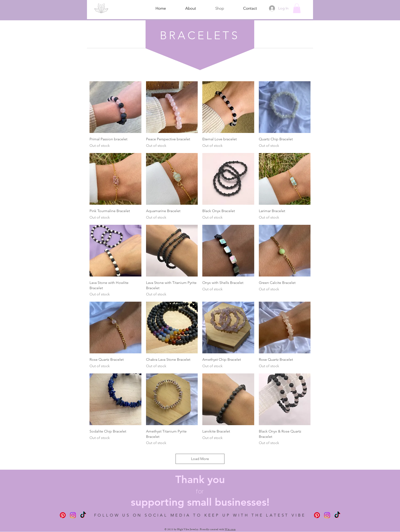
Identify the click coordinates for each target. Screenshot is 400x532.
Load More (200, 459)
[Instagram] (73, 515)
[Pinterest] (63, 515)
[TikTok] (83, 515)
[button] (297, 8)
